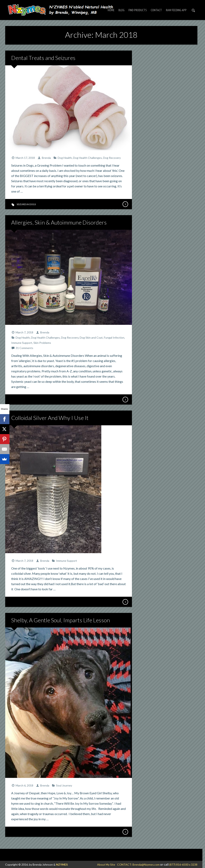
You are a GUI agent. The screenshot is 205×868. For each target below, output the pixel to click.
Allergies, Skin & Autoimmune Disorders (59, 222)
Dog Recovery (112, 158)
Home (111, 10)
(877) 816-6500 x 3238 (183, 865)
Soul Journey (64, 785)
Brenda (46, 158)
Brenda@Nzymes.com (146, 865)
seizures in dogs (26, 204)
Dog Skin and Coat (91, 338)
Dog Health (65, 158)
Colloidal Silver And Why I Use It (50, 418)
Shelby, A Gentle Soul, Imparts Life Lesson (61, 620)
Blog (122, 10)
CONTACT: (125, 865)
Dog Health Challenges (87, 158)
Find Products (138, 10)
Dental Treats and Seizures (43, 58)
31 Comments (24, 348)
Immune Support (22, 343)
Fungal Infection (114, 338)
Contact (156, 10)
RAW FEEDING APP (176, 10)
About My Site (106, 865)
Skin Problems (42, 343)
